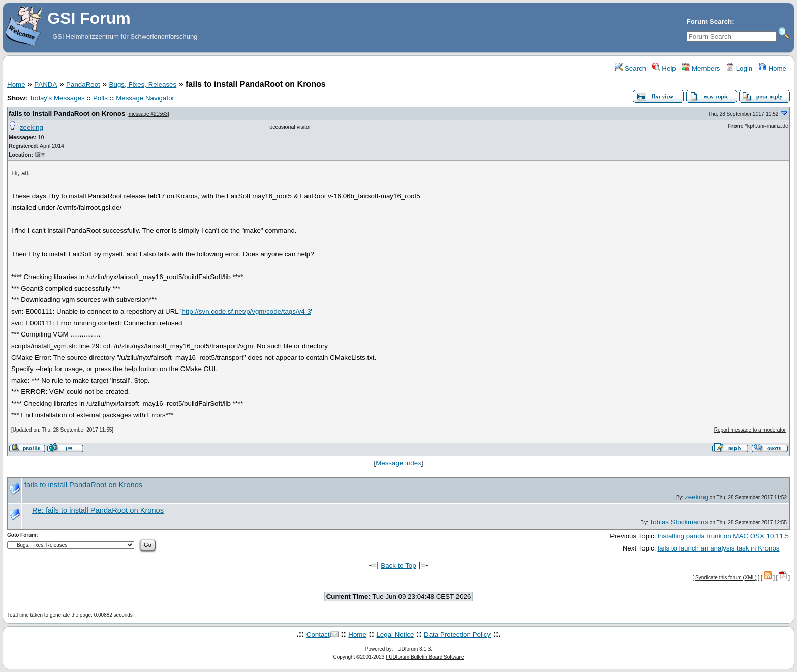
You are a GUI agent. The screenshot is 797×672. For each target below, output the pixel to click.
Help (664, 68)
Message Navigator (145, 98)
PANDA (45, 85)
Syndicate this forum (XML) (726, 578)
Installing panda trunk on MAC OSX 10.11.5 (723, 536)
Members (701, 68)
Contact (318, 635)
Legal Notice (395, 635)
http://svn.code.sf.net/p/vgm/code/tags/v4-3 (246, 311)
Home (772, 68)
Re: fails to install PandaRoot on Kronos (98, 510)
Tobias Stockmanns (679, 522)
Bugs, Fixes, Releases (143, 85)
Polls (100, 98)
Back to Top (398, 566)
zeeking (32, 127)
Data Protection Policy (457, 635)
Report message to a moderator (750, 430)
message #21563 (148, 114)
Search (630, 68)
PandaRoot (83, 85)
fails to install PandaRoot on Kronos (67, 114)
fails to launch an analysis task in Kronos (718, 548)
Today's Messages (57, 98)
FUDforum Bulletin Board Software (425, 657)
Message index (398, 463)
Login (739, 68)
